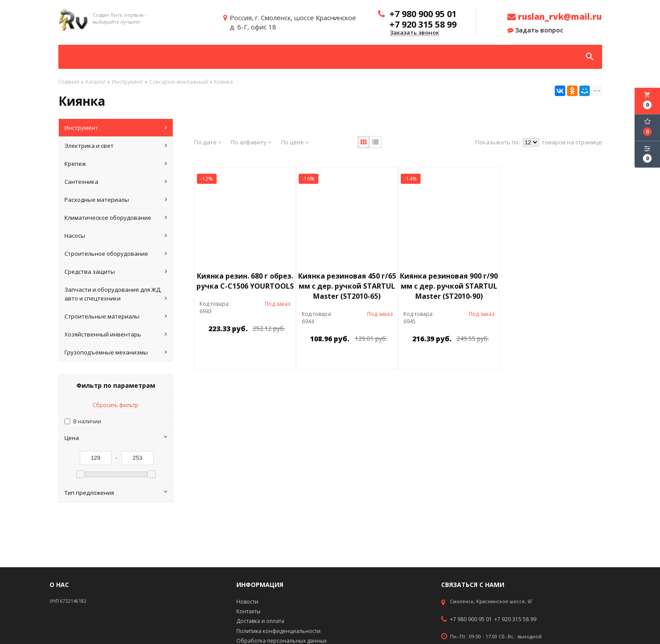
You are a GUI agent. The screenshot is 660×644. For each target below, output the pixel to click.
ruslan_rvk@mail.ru (555, 17)
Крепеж (116, 164)
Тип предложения (116, 493)
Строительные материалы (116, 316)
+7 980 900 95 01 (471, 619)
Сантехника (116, 182)
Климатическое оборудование (116, 218)
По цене (295, 142)
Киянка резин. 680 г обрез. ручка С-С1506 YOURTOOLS (245, 281)
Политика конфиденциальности (278, 631)
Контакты (248, 611)
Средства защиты (116, 272)
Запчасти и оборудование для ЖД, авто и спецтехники (116, 294)
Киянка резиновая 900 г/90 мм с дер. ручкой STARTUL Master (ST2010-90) (449, 286)
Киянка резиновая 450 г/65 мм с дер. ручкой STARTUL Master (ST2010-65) (347, 286)
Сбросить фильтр (116, 405)
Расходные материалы (116, 200)
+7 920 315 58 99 (515, 619)
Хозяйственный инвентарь (116, 334)
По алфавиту (251, 142)
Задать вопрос (535, 30)
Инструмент (116, 128)
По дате (208, 142)
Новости (247, 602)
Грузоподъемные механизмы (116, 352)
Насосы (116, 236)
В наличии (87, 421)
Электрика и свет (116, 146)
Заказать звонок (414, 33)
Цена (116, 438)
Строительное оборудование (116, 254)
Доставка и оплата (260, 621)
